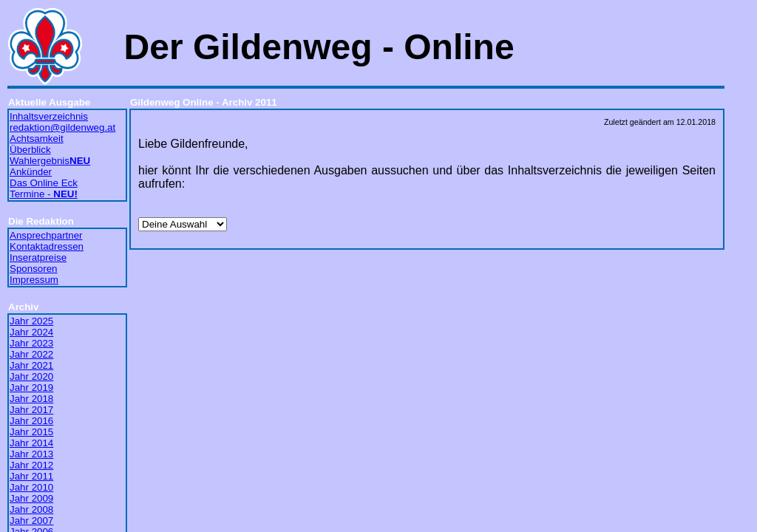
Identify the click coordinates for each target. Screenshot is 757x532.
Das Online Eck (44, 183)
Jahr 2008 (31, 509)
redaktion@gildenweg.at (62, 127)
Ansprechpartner (46, 235)
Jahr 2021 (31, 365)
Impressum (34, 280)
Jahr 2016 (31, 421)
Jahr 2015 (31, 432)
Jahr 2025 (31, 321)
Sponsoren (33, 269)
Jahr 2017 (31, 410)
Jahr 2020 (31, 376)
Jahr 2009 (31, 498)
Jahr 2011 (31, 476)
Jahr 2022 (31, 354)
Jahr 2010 (31, 487)
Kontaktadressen (47, 246)
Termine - (44, 194)
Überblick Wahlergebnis (50, 155)
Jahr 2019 (31, 388)
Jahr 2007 (31, 521)
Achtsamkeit (37, 139)
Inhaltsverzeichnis (49, 116)
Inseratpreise (38, 258)
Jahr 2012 (31, 465)
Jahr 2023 (31, 343)
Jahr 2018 (31, 399)
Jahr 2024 (31, 332)
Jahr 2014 (31, 443)
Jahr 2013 (31, 454)
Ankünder (31, 172)
